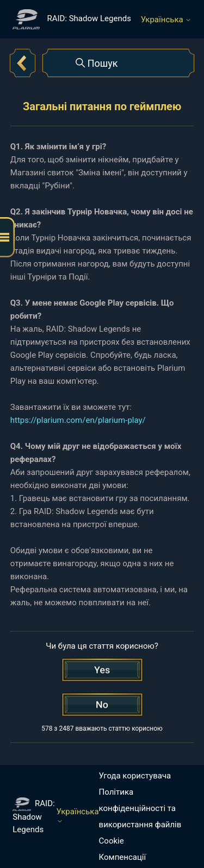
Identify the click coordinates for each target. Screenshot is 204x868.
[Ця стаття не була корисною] (102, 705)
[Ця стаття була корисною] (102, 670)
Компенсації (123, 857)
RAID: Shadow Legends (33, 816)
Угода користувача (135, 776)
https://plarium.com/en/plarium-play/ (78, 420)
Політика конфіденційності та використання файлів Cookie (140, 816)
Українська (166, 20)
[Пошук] (119, 63)
